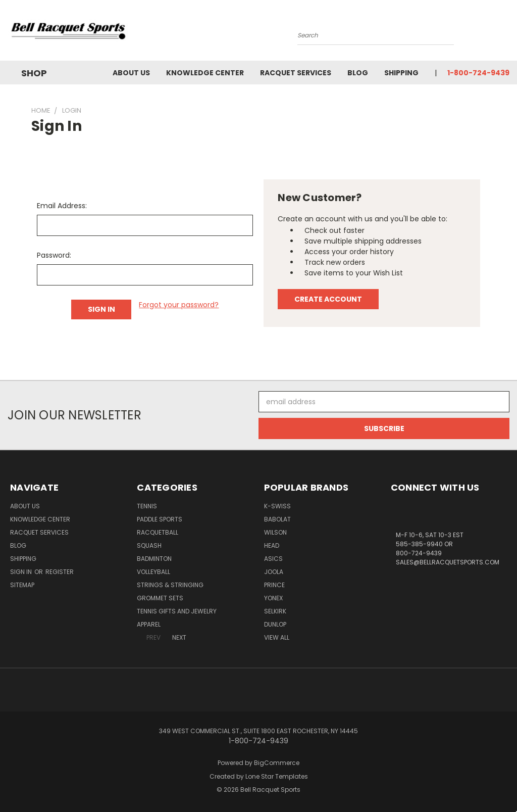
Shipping (401, 73)
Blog (358, 73)
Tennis (147, 506)
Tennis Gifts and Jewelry (177, 611)
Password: (54, 255)
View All (277, 637)
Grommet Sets (160, 598)
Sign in (22, 572)
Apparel (149, 624)
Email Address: (62, 206)
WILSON (275, 532)
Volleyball (153, 572)
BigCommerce (277, 763)
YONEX (273, 598)
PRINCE (274, 585)
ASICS (273, 559)
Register (60, 572)
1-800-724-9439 (478, 73)
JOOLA (274, 572)
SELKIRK (275, 611)
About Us (131, 73)
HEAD (272, 545)
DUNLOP (275, 624)
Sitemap (22, 585)
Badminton (154, 559)
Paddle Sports (160, 519)
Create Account (328, 299)
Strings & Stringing (170, 585)
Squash (149, 545)
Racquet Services (296, 73)
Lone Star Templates (277, 776)
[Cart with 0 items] (507, 33)
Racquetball (158, 532)
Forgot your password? (179, 305)
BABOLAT (277, 519)
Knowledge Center (205, 73)
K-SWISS (277, 506)
